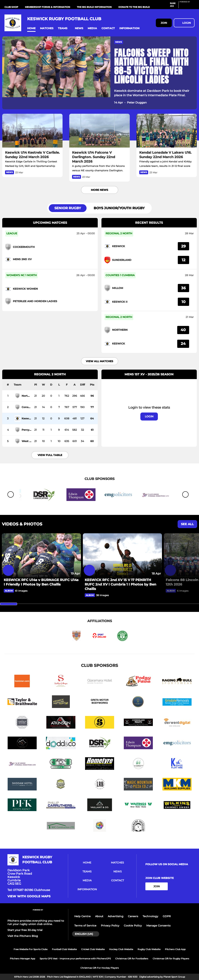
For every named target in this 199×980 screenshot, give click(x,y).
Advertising (116, 916)
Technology (150, 916)
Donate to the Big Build (134, 7)
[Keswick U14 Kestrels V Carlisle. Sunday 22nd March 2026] (32, 131)
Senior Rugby (68, 208)
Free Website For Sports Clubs (31, 949)
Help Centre (82, 916)
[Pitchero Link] (187, 6)
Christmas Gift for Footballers (132, 959)
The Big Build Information (94, 7)
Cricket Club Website (93, 949)
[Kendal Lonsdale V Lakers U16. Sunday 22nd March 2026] (167, 131)
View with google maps (29, 896)
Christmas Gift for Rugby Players (171, 959)
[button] (31, 28)
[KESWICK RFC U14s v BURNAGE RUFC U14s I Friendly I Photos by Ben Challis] (41, 556)
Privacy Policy (110, 926)
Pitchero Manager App (23, 959)
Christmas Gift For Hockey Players (100, 968)
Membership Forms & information (48, 7)
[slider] (9, 604)
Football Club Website (64, 949)
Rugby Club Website (149, 949)
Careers (133, 916)
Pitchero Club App (175, 949)
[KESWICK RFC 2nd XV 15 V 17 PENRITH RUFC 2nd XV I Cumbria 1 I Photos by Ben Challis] (122, 556)
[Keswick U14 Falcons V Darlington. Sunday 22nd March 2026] (99, 131)
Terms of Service (85, 926)
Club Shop (11, 7)
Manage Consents (158, 926)
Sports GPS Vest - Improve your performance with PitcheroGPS (75, 959)
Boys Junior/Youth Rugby (119, 208)
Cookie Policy (133, 926)
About (99, 916)
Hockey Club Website (121, 949)
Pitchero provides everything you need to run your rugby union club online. (36, 922)
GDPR (167, 916)
